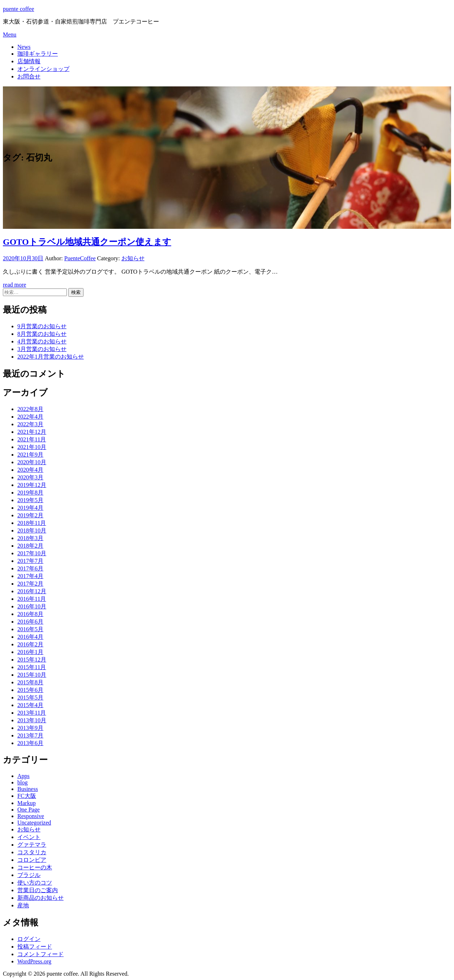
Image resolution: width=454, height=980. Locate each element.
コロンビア (32, 860)
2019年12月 (32, 485)
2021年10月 (32, 447)
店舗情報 (29, 61)
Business (28, 789)
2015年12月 (32, 660)
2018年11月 (32, 523)
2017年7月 (30, 561)
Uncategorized (34, 823)
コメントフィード (40, 954)
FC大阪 (27, 796)
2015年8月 (30, 682)
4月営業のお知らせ (42, 341)
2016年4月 (30, 637)
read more (14, 285)
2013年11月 (32, 713)
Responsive (31, 816)
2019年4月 (30, 508)
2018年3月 (30, 538)
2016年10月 (32, 606)
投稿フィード (35, 947)
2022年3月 (30, 424)
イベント (29, 837)
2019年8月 (30, 493)
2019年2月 (30, 515)
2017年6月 (30, 568)
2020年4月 (30, 470)
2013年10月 (32, 720)
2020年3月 (30, 477)
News (24, 47)
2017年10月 (32, 553)
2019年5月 (30, 500)
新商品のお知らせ (40, 898)
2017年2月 (30, 584)
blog (22, 782)
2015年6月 (30, 690)
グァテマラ (32, 845)
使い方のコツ (35, 883)
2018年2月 (30, 546)
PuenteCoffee (80, 258)
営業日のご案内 (38, 890)
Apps (23, 776)
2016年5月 (30, 629)
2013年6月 (30, 743)
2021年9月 (30, 455)
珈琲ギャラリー (38, 54)
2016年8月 (30, 614)
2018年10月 (32, 530)
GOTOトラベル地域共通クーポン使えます (87, 242)
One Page (29, 810)
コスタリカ (32, 852)
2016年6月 (30, 622)
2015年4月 (30, 705)
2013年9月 (30, 728)
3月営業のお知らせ (42, 349)
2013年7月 (30, 735)
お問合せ (29, 76)
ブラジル (29, 875)
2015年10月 (32, 675)
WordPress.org (34, 961)
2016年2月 (30, 644)
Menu (10, 35)
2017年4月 (30, 576)
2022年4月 (30, 417)
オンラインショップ (43, 69)
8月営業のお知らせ (42, 334)
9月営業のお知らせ (42, 326)
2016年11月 (32, 599)
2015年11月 (32, 667)
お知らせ (133, 258)
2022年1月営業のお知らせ (51, 357)
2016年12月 (32, 591)
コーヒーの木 (35, 867)
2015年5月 (30, 697)
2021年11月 (32, 439)
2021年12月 (32, 432)
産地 (23, 905)
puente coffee (18, 9)
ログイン (29, 939)
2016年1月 (30, 652)
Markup (27, 803)
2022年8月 (30, 409)
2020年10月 (32, 462)
